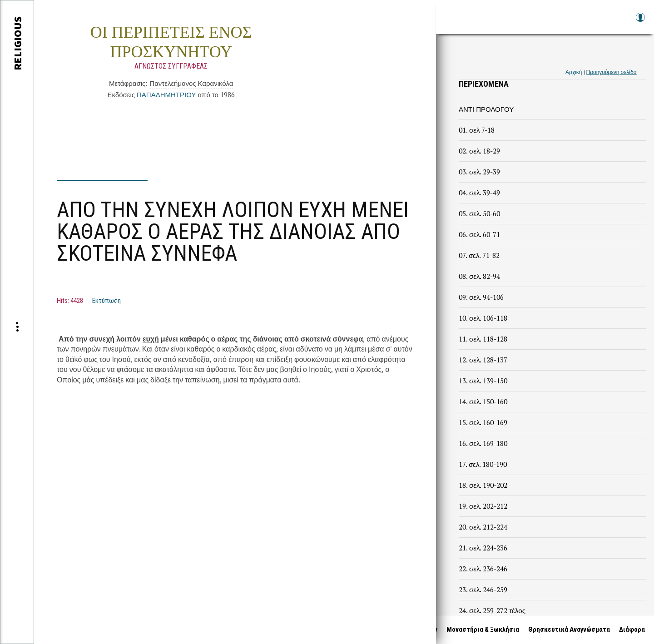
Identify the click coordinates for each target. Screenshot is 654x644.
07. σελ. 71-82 (479, 255)
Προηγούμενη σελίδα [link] (612, 72)
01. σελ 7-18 (477, 130)
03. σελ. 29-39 (479, 172)
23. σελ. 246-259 (483, 590)
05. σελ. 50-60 (479, 213)
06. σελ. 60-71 (479, 234)
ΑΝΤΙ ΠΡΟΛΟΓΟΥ (486, 109)
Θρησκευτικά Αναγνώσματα (569, 629)
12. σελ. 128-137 (483, 360)
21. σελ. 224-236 (483, 548)
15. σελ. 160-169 (483, 422)
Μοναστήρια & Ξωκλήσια (483, 629)
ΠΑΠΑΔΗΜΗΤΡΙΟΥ (166, 94)
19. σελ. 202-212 (483, 506)
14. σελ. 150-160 (483, 401)
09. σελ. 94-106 (481, 297)
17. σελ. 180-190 (483, 464)
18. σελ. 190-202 (483, 485)
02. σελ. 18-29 (479, 151)
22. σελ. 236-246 (483, 569)
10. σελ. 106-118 (483, 318)
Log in (640, 22)
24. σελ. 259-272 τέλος (492, 610)
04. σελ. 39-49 (479, 193)
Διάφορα (632, 629)
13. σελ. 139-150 (483, 381)
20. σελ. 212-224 (483, 527)
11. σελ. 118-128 (483, 339)
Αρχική (574, 72)
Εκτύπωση (107, 301)
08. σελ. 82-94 (479, 276)
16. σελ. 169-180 (483, 443)
